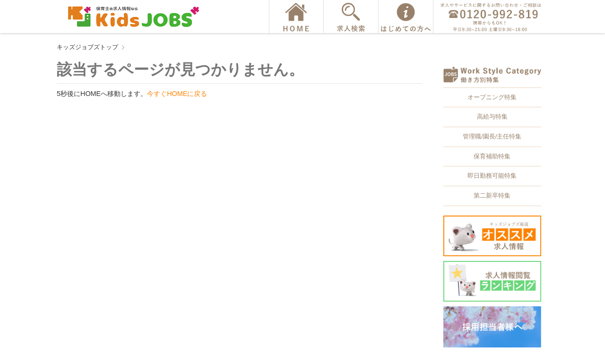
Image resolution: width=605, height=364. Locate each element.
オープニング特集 (492, 97)
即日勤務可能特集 (492, 176)
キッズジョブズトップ (87, 47)
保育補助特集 (492, 156)
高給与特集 (492, 117)
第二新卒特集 (492, 195)
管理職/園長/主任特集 (492, 136)
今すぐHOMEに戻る (177, 94)
